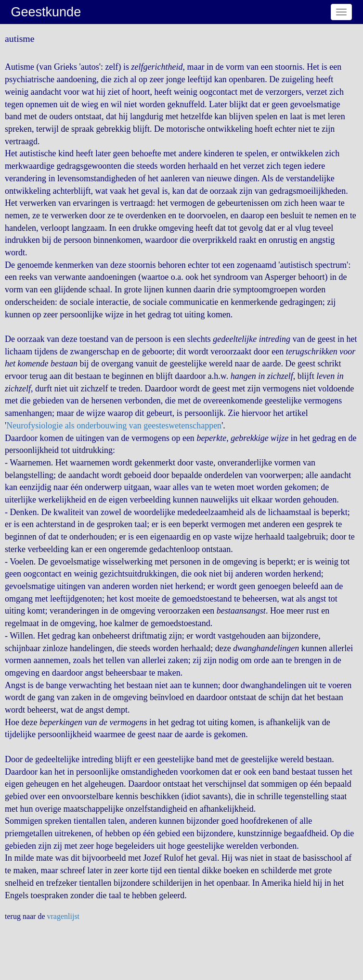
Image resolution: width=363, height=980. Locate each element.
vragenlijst (64, 916)
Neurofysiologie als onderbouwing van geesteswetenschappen (114, 426)
